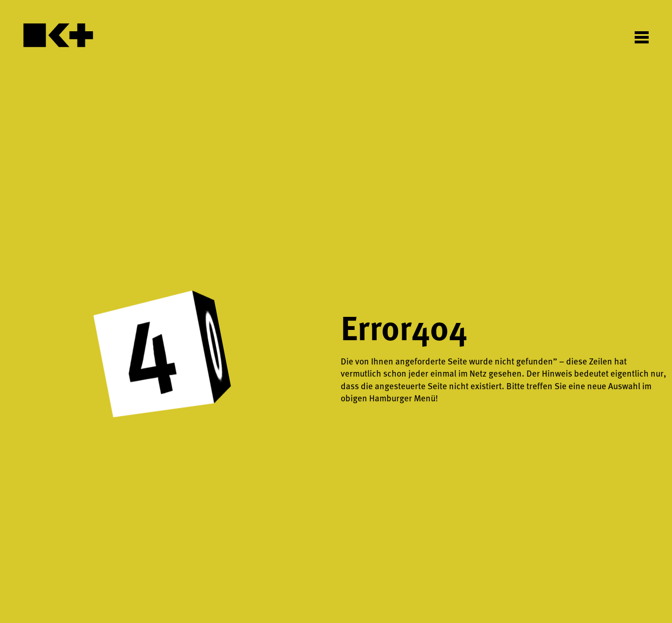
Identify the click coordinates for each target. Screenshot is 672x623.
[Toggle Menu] (642, 37)
